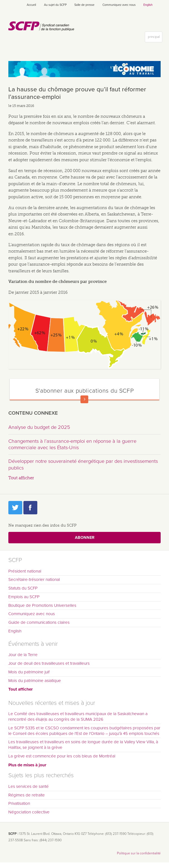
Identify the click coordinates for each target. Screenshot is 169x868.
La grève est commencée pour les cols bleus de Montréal (62, 756)
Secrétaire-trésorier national (34, 580)
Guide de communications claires (39, 622)
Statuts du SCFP (23, 588)
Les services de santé (29, 786)
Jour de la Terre (23, 655)
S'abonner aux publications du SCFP (85, 391)
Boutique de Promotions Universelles (42, 605)
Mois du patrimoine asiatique (35, 681)
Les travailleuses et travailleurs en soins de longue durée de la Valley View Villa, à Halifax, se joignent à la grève (83, 745)
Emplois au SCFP (24, 597)
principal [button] (155, 38)
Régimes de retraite (27, 795)
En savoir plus (84, 399)
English (148, 5)
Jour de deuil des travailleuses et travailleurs (49, 663)
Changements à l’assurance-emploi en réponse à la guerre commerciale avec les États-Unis (72, 444)
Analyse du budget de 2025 (39, 427)
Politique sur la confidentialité (139, 853)
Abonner (85, 538)
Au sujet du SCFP (55, 5)
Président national (25, 571)
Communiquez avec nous (119, 5)
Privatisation (19, 803)
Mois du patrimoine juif (29, 672)
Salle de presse (84, 5)
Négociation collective (29, 812)
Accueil (31, 5)
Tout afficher (21, 478)
